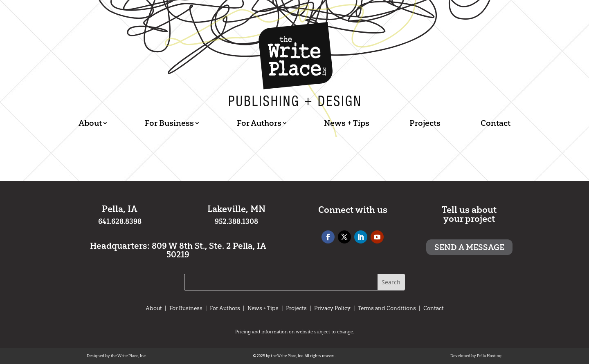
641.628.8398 (120, 221)
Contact (496, 123)
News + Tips (347, 123)
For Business (169, 123)
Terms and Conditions (387, 308)
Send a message (469, 247)
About (90, 123)
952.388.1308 (236, 221)
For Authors (259, 123)
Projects (425, 123)
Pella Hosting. (490, 356)
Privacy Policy (332, 308)
